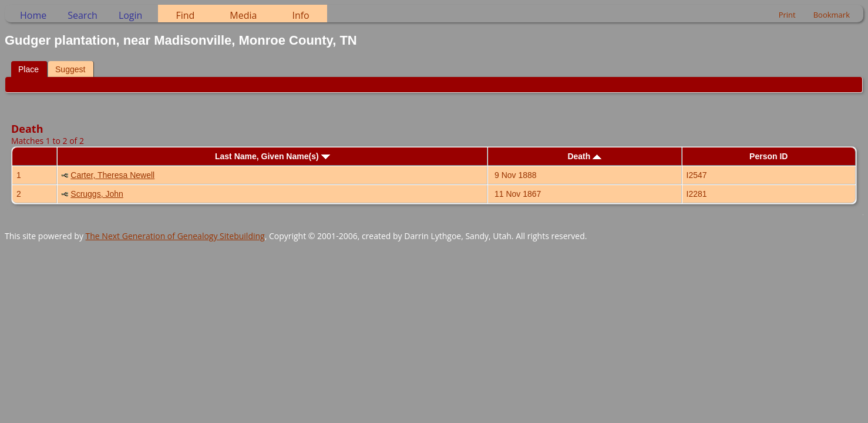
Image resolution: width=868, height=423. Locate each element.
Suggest (70, 69)
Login (131, 15)
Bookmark (832, 15)
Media (243, 15)
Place (28, 69)
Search (83, 15)
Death (584, 156)
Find (185, 15)
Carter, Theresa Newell (112, 175)
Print (787, 15)
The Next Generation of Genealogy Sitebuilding (175, 236)
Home (33, 15)
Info (300, 15)
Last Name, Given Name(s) (272, 156)
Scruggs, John (97, 194)
